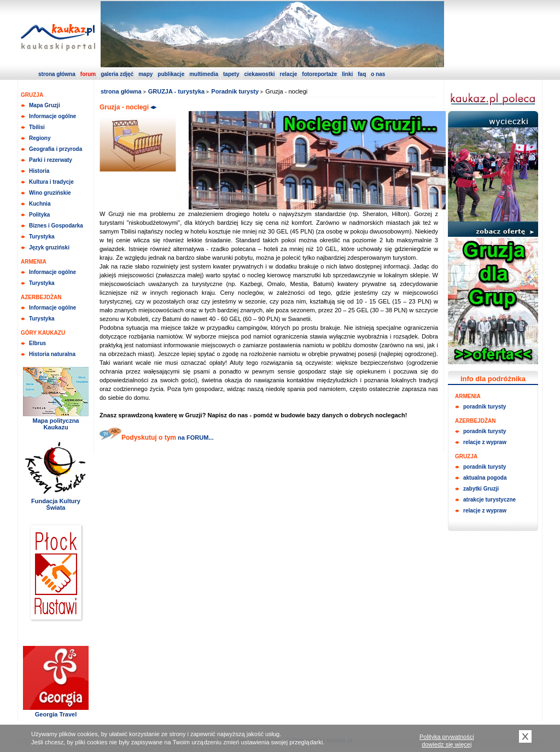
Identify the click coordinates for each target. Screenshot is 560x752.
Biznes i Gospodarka (56, 226)
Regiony (40, 138)
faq (362, 74)
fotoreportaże (319, 74)
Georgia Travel (56, 714)
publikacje (171, 74)
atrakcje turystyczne (489, 500)
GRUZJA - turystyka (177, 91)
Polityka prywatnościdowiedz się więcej (447, 741)
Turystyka (42, 237)
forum (88, 74)
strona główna (57, 74)
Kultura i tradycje (51, 182)
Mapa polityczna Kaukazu (56, 424)
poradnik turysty (485, 407)
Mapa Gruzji (45, 105)
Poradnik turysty (235, 91)
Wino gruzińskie (50, 193)
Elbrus (37, 343)
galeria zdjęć (117, 74)
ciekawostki (259, 74)
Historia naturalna (52, 354)
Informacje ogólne (52, 116)
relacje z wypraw (485, 442)
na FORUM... (195, 438)
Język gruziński (49, 247)
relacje (289, 74)
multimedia (204, 74)
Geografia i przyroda (56, 149)
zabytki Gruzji (481, 489)
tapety (231, 74)
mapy (145, 74)
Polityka (39, 215)
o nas (378, 74)
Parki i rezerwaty (51, 160)
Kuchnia (40, 204)
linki (347, 74)
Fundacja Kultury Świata (56, 504)
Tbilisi (37, 127)
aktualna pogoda (485, 478)
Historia (39, 171)
